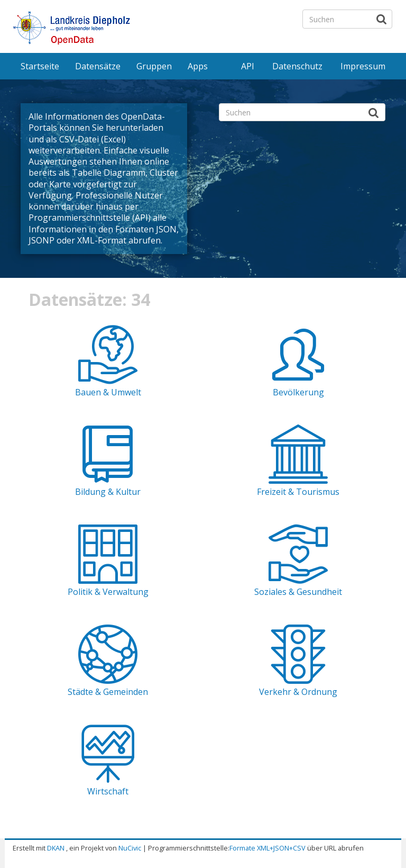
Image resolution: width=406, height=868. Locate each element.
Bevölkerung (298, 392)
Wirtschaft (108, 791)
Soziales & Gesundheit (298, 592)
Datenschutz (297, 66)
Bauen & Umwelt (108, 392)
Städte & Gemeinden (108, 692)
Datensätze (98, 66)
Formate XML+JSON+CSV (267, 848)
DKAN (56, 848)
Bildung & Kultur (108, 492)
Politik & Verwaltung (108, 592)
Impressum (363, 66)
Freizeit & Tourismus (298, 492)
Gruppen (154, 66)
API (248, 66)
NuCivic (130, 848)
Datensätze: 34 (89, 299)
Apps (198, 66)
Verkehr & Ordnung (298, 692)
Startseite (40, 66)
